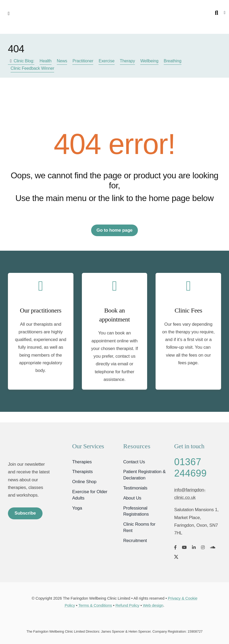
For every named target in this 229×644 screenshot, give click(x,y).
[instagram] (203, 547)
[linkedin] (194, 547)
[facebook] (175, 547)
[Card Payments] (115, 619)
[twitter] (176, 557)
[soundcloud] (213, 547)
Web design (153, 605)
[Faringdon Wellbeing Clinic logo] (114, 8)
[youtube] (184, 547)
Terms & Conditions (95, 605)
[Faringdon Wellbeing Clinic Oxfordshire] (29, 444)
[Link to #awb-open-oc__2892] (27, 13)
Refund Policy (127, 605)
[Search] (216, 13)
